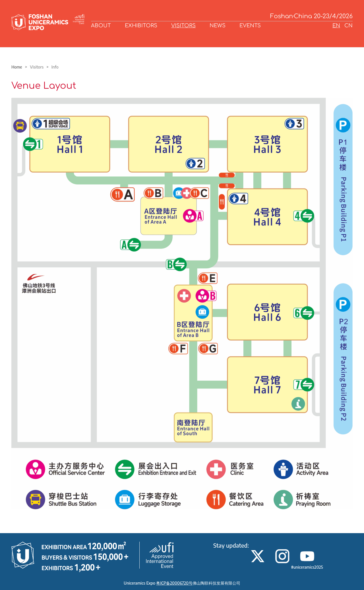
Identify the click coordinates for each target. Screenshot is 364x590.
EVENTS (250, 26)
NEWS (218, 26)
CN (349, 26)
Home (17, 67)
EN (336, 26)
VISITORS (183, 26)
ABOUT (101, 26)
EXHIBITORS (141, 26)
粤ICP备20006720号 (174, 583)
